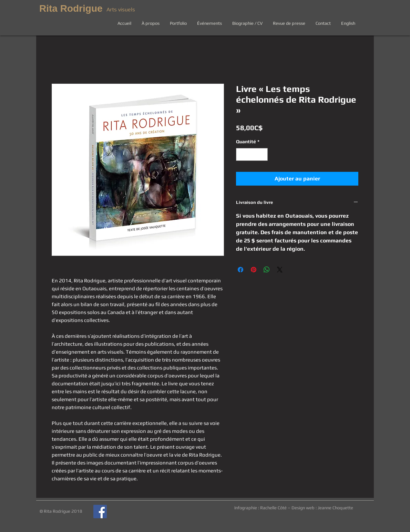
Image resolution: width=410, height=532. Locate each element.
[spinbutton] (252, 154)
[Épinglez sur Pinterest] (254, 270)
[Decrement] (241, 154)
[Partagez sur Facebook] (240, 270)
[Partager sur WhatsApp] (267, 270)
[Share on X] (280, 270)
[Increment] (262, 154)
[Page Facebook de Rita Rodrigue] (100, 512)
